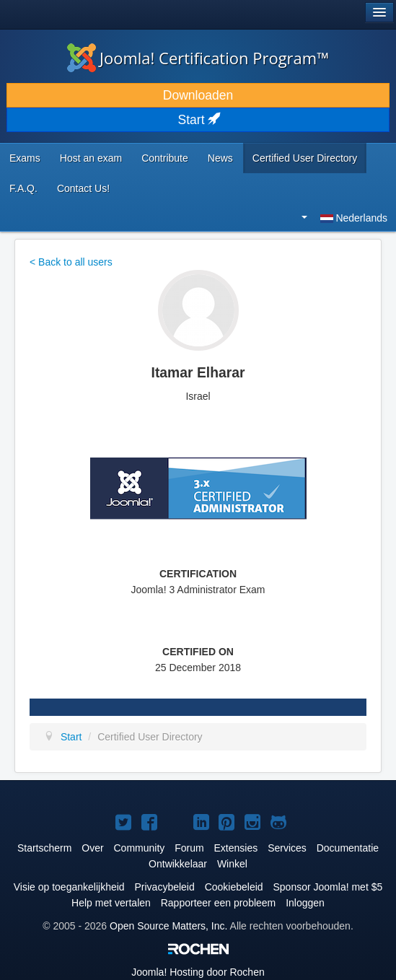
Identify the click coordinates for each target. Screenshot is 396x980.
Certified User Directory (305, 158)
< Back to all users (71, 262)
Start (198, 120)
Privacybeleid (165, 887)
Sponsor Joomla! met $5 (328, 887)
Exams (25, 158)
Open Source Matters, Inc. (168, 926)
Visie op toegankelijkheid (69, 887)
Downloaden (198, 95)
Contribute (165, 158)
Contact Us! (83, 188)
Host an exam (91, 158)
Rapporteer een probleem (219, 903)
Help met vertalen (111, 903)
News (220, 158)
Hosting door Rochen (198, 972)
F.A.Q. (23, 188)
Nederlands (344, 218)
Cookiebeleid (234, 887)
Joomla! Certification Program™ (198, 58)
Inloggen (305, 903)
